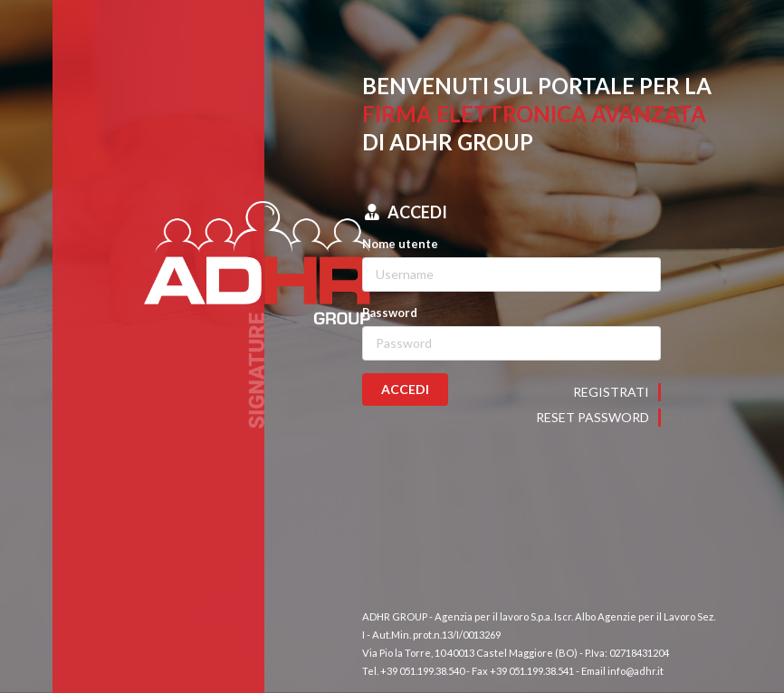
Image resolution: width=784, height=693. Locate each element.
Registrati (611, 392)
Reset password (593, 417)
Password (390, 313)
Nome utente (400, 244)
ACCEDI (405, 389)
